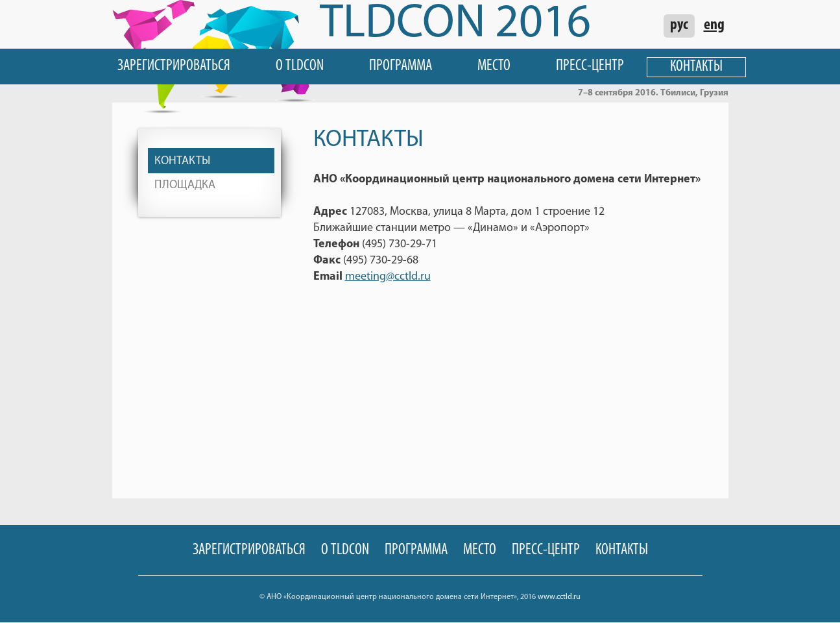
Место (494, 66)
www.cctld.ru (559, 597)
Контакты (696, 67)
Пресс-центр (590, 66)
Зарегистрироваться (174, 66)
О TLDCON (300, 66)
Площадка (185, 185)
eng (714, 25)
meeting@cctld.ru (388, 277)
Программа (401, 66)
